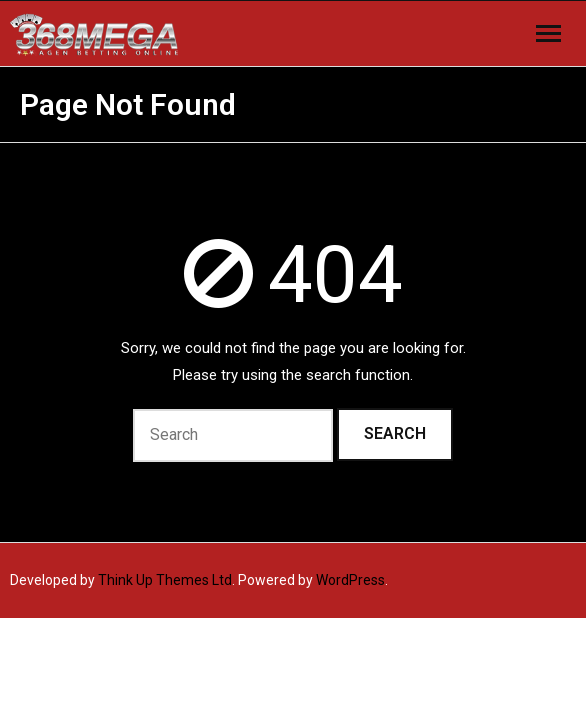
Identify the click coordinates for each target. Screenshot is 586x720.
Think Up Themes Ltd (165, 580)
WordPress (350, 580)
